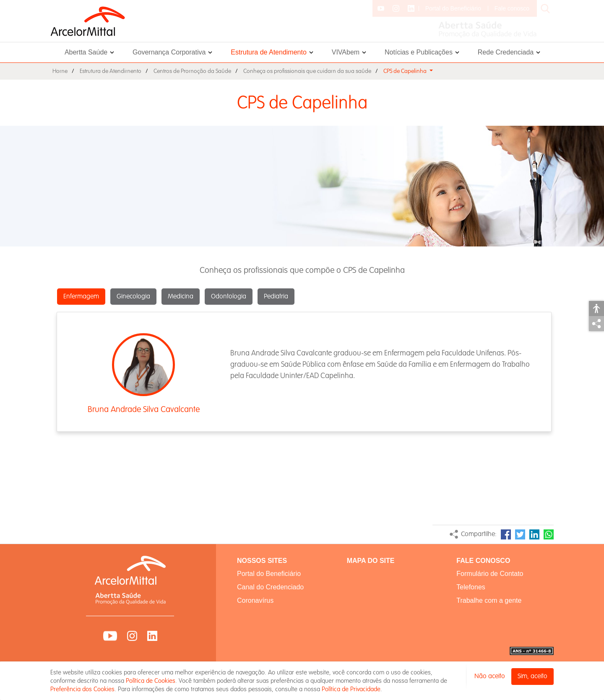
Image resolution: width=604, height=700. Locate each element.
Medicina (181, 297)
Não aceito (490, 676)
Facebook (506, 534)
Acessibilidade (596, 309)
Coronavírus (255, 600)
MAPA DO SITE (371, 561)
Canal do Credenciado (270, 587)
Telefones (471, 587)
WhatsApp (549, 534)
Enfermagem (81, 297)
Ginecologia (133, 297)
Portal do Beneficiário (453, 8)
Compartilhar (596, 324)
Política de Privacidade (351, 689)
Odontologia (229, 297)
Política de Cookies (151, 681)
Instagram (132, 636)
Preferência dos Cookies (82, 689)
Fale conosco (512, 8)
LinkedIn (534, 534)
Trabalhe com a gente (489, 600)
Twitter (520, 534)
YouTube (110, 636)
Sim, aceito (532, 676)
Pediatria (276, 297)
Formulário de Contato (490, 574)
